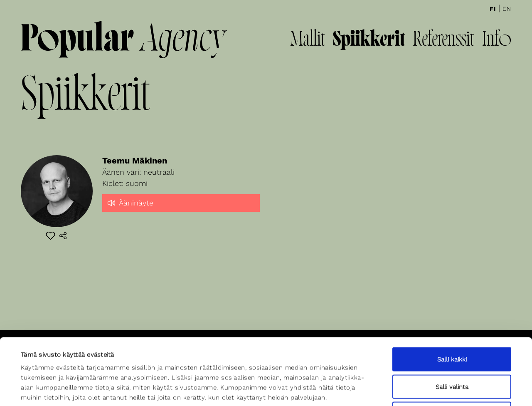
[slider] (181, 210)
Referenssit (443, 40)
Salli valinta (452, 324)
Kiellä (452, 352)
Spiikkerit (369, 40)
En (507, 9)
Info (497, 40)
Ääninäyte (130, 202)
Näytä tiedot (356, 390)
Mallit (308, 40)
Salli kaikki (452, 297)
